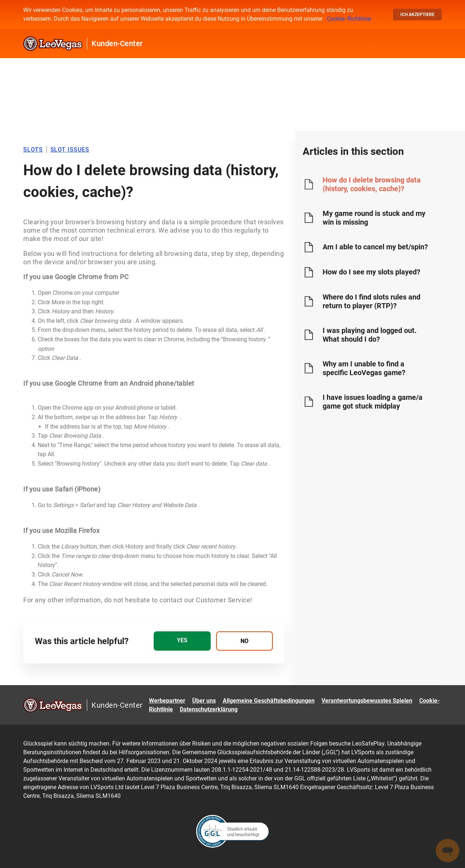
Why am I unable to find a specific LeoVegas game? (364, 368)
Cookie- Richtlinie (349, 19)
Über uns (204, 701)
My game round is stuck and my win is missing (374, 218)
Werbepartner (167, 701)
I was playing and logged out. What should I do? (370, 335)
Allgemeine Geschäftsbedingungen (269, 701)
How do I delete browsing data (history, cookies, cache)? (372, 184)
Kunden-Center (117, 44)
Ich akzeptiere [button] (417, 15)
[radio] (182, 641)
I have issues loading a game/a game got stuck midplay (373, 402)
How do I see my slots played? (371, 272)
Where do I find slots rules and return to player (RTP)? (371, 301)
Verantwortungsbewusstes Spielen (367, 701)
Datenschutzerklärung (209, 709)
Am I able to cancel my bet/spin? (375, 247)
